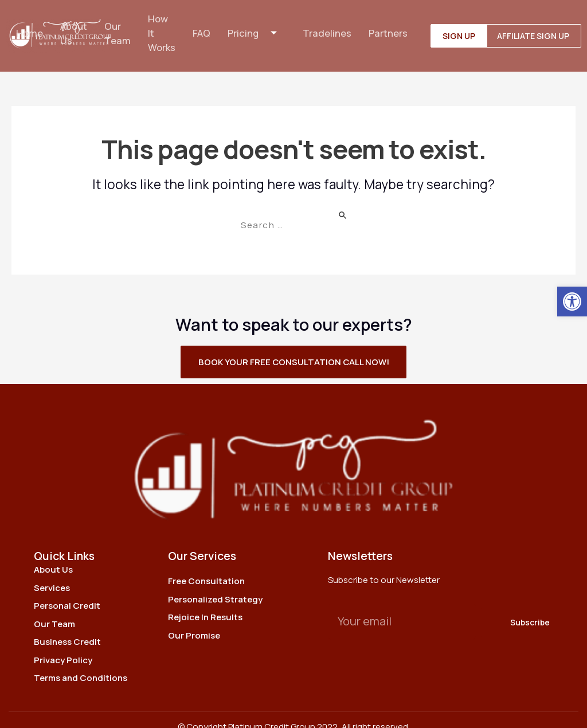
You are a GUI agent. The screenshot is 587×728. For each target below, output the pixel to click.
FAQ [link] (202, 26)
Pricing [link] (258, 26)
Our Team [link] (117, 26)
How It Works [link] (162, 26)
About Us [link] (73, 26)
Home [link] (28, 26)
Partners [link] (390, 26)
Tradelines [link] (329, 26)
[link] (572, 302)
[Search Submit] (343, 200)
